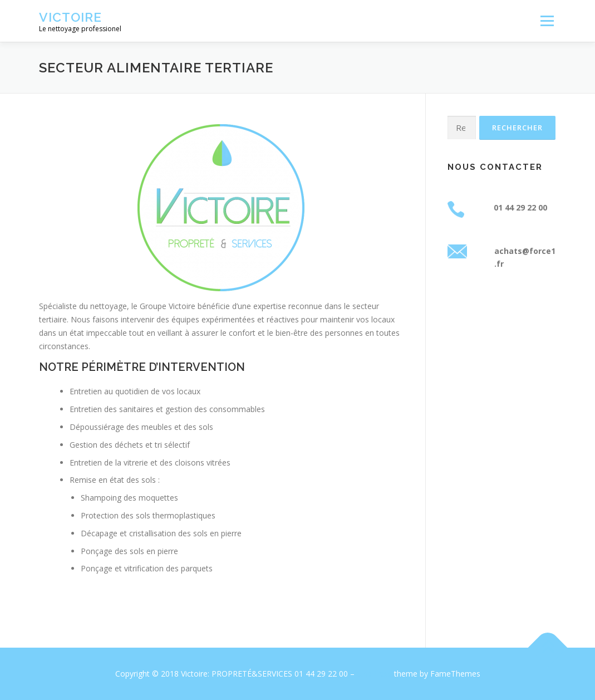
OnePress (374, 674)
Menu (547, 21)
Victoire (70, 17)
